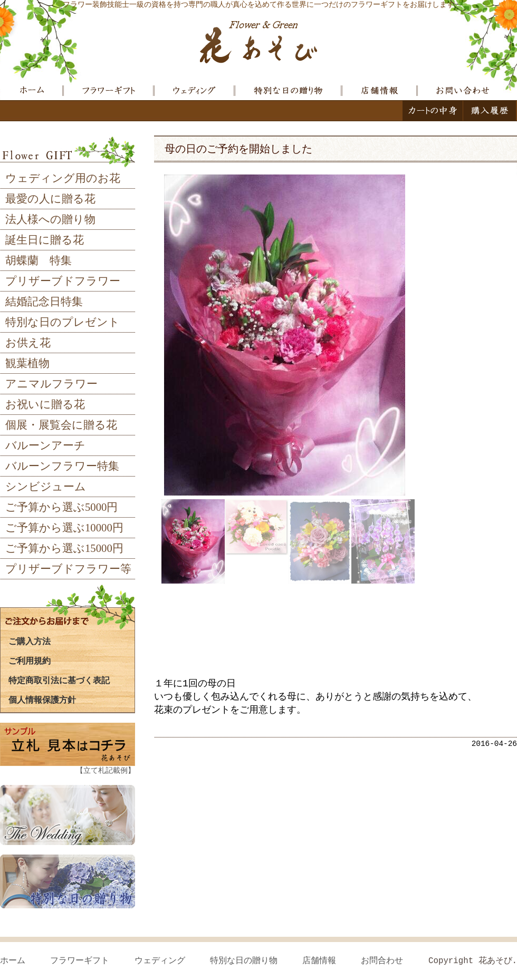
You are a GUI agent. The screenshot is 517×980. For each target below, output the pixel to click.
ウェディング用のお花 (63, 178)
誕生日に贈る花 (45, 240)
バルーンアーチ (45, 445)
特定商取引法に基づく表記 (59, 680)
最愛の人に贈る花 (50, 199)
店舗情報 (319, 961)
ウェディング (160, 961)
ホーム (13, 961)
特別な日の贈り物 (244, 961)
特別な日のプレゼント (63, 322)
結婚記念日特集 (44, 302)
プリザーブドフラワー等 (68, 569)
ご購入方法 (30, 641)
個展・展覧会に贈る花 (61, 425)
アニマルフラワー (51, 384)
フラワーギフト (80, 961)
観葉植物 (27, 363)
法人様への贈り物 (50, 219)
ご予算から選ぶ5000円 (61, 507)
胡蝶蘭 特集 (39, 260)
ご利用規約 (30, 661)
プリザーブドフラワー (63, 281)
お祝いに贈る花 (45, 404)
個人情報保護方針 (42, 700)
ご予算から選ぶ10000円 (64, 528)
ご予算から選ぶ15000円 (64, 548)
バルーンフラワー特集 (62, 466)
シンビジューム (46, 487)
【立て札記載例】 (106, 770)
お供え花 (28, 343)
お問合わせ (382, 961)
